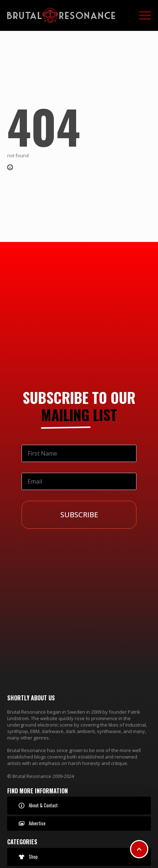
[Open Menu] (145, 15)
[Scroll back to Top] (139, 849)
